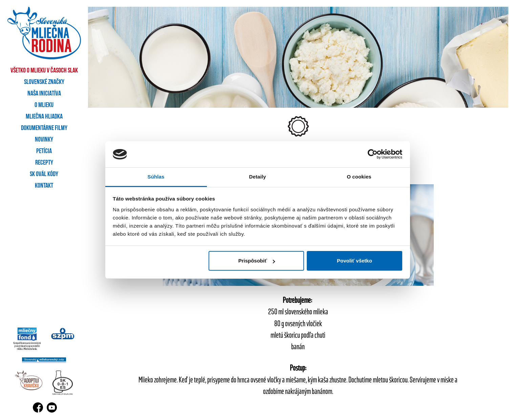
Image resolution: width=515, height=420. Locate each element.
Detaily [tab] (258, 177)
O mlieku (44, 105)
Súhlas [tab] (156, 177)
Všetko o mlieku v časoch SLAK (44, 71)
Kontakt (44, 186)
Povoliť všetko (355, 261)
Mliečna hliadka (44, 117)
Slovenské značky (44, 82)
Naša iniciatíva (44, 94)
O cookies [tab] (359, 177)
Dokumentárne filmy (44, 128)
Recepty (44, 163)
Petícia (44, 151)
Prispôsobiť (257, 261)
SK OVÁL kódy (44, 174)
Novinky (44, 140)
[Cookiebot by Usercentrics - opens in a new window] (373, 154)
